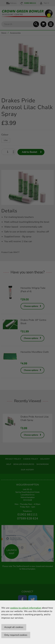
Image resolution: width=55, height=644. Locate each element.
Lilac (6, 140)
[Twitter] (33, 600)
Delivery (11, 3)
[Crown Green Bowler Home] (27, 14)
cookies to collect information (26, 608)
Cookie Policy (31, 459)
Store (4, 33)
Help (9, 464)
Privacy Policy (13, 459)
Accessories (15, 33)
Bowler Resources (24, 464)
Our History (28, 470)
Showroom (43, 464)
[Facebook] (22, 600)
